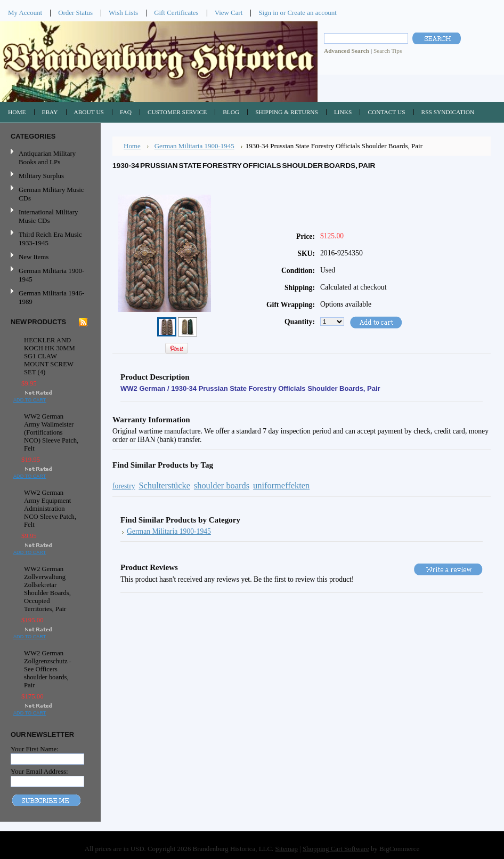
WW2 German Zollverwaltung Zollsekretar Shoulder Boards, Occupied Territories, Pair (47, 589)
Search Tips (388, 51)
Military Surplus (41, 176)
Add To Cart (30, 400)
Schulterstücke (164, 485)
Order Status (75, 13)
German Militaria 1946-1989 (51, 297)
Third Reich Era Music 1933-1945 (50, 239)
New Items (34, 257)
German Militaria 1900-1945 (49, 275)
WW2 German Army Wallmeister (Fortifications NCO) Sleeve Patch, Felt (51, 432)
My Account (25, 13)
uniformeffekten (281, 485)
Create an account (312, 13)
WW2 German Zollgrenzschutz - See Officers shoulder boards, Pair (48, 669)
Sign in (268, 13)
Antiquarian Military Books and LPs (47, 158)
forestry (124, 486)
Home (132, 146)
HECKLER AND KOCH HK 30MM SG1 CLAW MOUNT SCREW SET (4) (50, 356)
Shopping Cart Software (336, 849)
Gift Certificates (176, 13)
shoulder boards (222, 485)
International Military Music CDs (48, 216)
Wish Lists (123, 13)
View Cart (229, 13)
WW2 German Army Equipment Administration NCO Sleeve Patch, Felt (50, 509)
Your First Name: (35, 749)
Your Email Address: (39, 771)
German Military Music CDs (49, 194)
